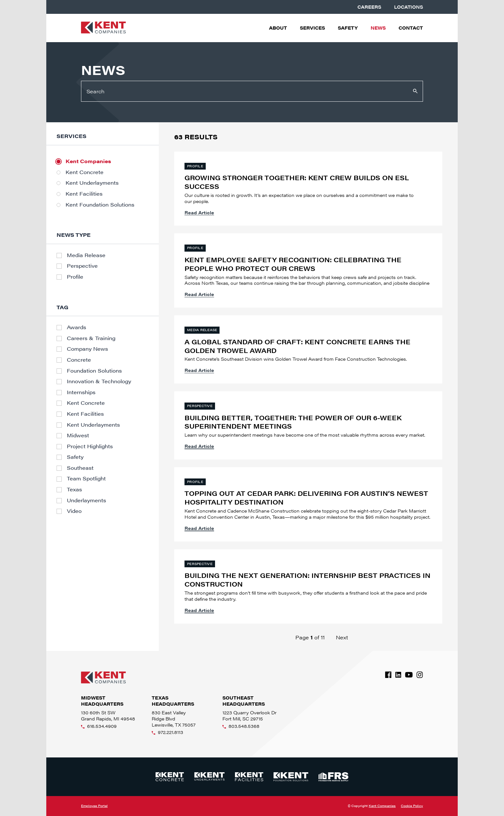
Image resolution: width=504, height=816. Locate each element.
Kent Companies (88, 161)
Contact (411, 28)
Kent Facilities (84, 194)
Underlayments (86, 500)
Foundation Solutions (94, 371)
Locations (409, 7)
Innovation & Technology (99, 381)
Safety (348, 28)
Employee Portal (94, 806)
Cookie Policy (412, 806)
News (378, 28)
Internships (81, 392)
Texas (74, 489)
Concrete (79, 360)
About (278, 28)
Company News (87, 349)
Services (312, 28)
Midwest (78, 435)
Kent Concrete (85, 172)
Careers (369, 7)
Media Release (86, 255)
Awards (76, 327)
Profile (75, 277)
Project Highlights (90, 446)
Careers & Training (91, 338)
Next (342, 637)
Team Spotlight (86, 478)
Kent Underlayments (92, 183)
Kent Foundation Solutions (100, 205)
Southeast (80, 468)
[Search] (252, 91)
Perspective (82, 266)
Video (74, 511)
